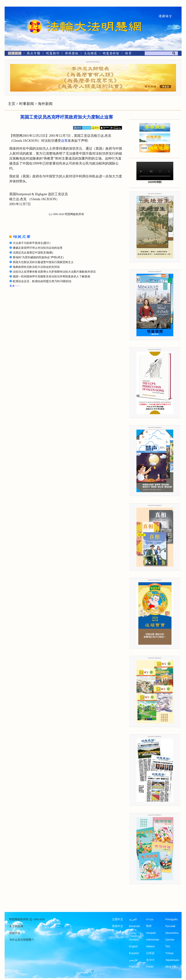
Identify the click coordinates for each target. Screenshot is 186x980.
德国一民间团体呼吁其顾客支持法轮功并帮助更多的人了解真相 (51, 276)
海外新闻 (45, 104)
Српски (170, 940)
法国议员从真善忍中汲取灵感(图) (33, 253)
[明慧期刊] (52, 54)
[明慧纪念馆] (111, 54)
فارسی (133, 960)
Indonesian (153, 940)
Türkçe (169, 953)
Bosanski (134, 926)
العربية (133, 919)
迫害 (64, 141)
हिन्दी (149, 926)
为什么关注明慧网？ (22, 940)
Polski (150, 967)
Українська (172, 960)
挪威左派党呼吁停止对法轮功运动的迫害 (38, 248)
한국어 (150, 960)
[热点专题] (33, 54)
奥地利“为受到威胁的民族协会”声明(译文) (38, 257)
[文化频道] (90, 54)
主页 (12, 104)
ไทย (168, 946)
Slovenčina (172, 933)
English (133, 946)
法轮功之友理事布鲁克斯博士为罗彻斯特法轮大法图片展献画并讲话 (54, 272)
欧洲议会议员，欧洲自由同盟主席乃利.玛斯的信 (42, 281)
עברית (150, 919)
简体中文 (118, 926)
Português (171, 919)
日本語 (150, 953)
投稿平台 (15, 933)
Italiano (151, 946)
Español (134, 953)
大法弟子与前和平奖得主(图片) (32, 243)
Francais (134, 967)
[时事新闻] (13, 54)
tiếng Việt (171, 967)
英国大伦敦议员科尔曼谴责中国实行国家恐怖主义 (43, 262)
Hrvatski (151, 933)
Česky (133, 933)
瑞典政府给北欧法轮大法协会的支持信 (36, 267)
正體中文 (118, 919)
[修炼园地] (71, 54)
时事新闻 (27, 104)
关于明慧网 (16, 926)
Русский (170, 926)
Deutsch (134, 940)
